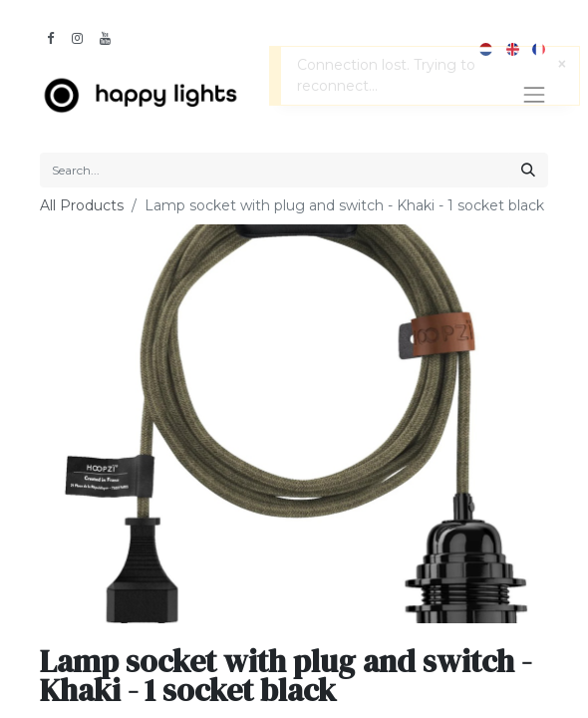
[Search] (528, 170)
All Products (82, 205)
